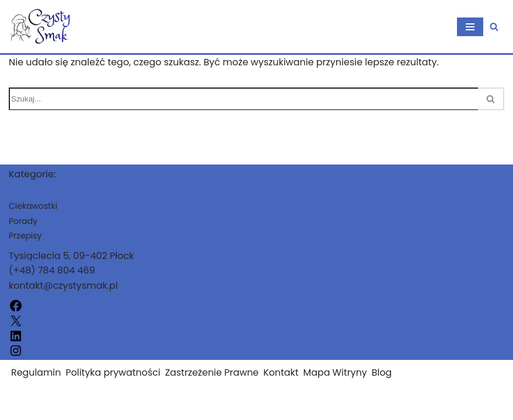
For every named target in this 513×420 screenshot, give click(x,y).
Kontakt (283, 384)
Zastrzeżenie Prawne (214, 384)
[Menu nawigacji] (470, 27)
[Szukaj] (494, 27)
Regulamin (36, 384)
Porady (23, 232)
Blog (384, 384)
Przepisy (25, 247)
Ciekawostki (33, 217)
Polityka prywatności (114, 384)
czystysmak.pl (42, 407)
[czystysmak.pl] (44, 27)
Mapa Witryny (337, 384)
